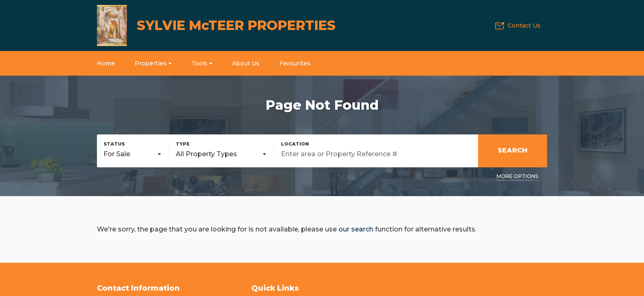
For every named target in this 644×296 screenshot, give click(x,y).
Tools (202, 63)
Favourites (295, 63)
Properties (153, 63)
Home (106, 63)
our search (356, 229)
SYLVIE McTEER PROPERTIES (236, 25)
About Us (246, 63)
